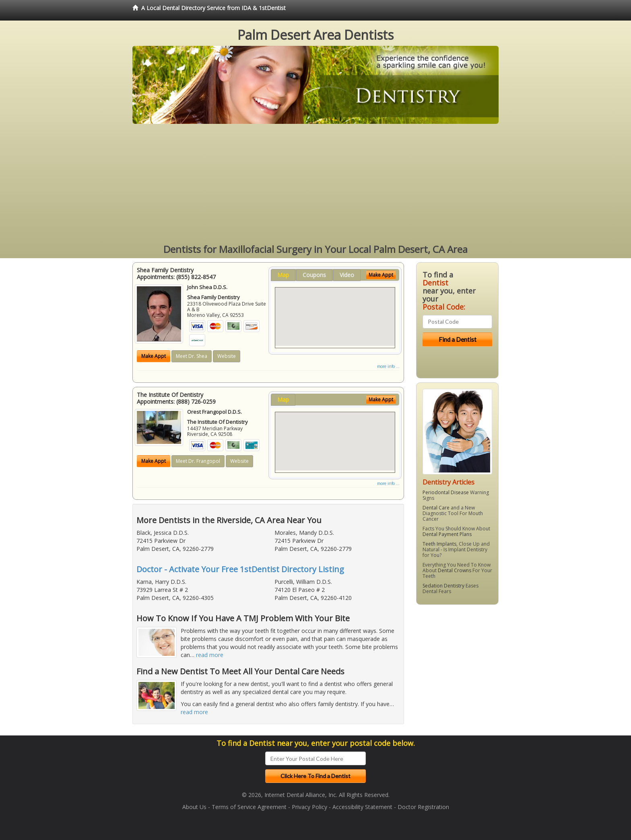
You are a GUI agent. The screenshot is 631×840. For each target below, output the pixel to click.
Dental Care (436, 508)
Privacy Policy (309, 807)
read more (210, 655)
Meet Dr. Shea (192, 356)
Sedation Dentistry (443, 586)
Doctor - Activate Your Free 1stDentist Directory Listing (240, 569)
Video (347, 275)
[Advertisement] (315, 184)
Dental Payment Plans (447, 534)
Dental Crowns (455, 570)
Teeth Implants (439, 544)
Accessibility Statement (362, 807)
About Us (194, 807)
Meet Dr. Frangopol (198, 461)
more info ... (388, 366)
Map (283, 275)
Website (227, 356)
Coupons (314, 275)
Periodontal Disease (446, 492)
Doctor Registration (423, 807)
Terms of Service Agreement (249, 807)
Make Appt (154, 356)
